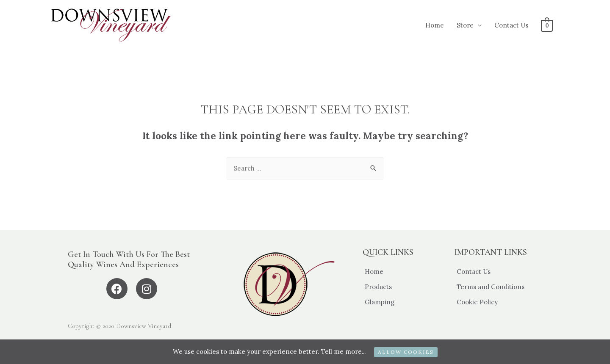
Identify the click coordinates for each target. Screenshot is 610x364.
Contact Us (512, 25)
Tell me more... (343, 352)
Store (466, 25)
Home (435, 25)
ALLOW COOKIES (406, 352)
